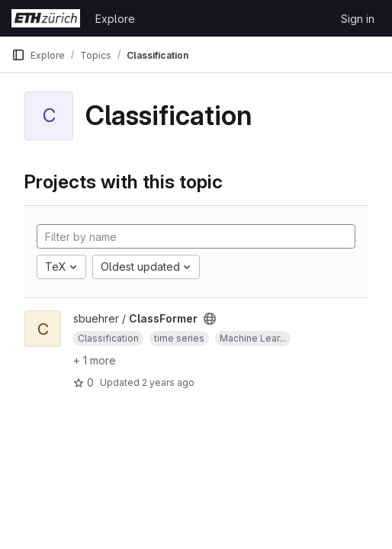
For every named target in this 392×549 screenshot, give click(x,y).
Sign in (358, 19)
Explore (115, 19)
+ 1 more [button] (95, 360)
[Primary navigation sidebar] (18, 55)
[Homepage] (46, 18)
